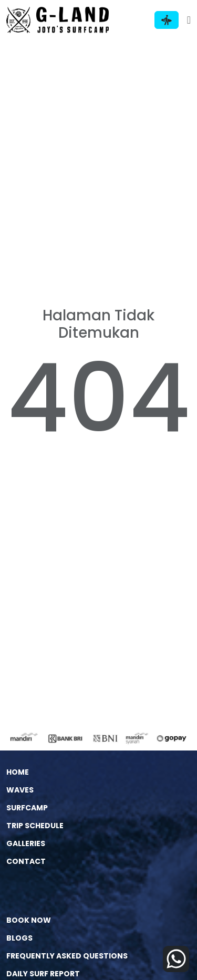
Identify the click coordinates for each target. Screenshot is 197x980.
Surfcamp (27, 808)
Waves (20, 790)
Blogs (19, 938)
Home (18, 772)
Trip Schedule (35, 826)
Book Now (29, 920)
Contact (26, 861)
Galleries (26, 843)
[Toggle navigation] (189, 20)
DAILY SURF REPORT (43, 974)
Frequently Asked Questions (67, 956)
